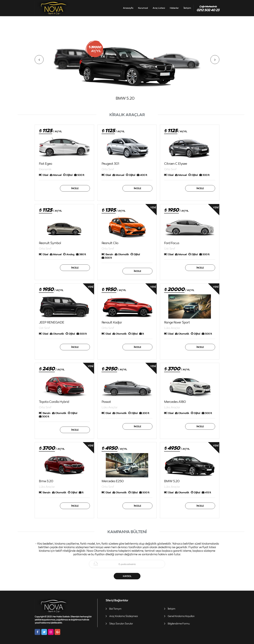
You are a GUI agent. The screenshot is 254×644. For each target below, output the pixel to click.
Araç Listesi (159, 8)
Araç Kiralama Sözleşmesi (123, 616)
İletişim (187, 8)
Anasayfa (128, 8)
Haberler (174, 8)
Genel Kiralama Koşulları (181, 616)
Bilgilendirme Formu (179, 623)
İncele (75, 188)
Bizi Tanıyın (115, 609)
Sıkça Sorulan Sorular (121, 623)
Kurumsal (143, 8)
